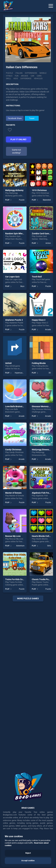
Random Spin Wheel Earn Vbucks (21, 234)
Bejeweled (47, 200)
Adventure (20, 546)
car (32, 76)
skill (9, 78)
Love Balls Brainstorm (16, 406)
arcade (24, 76)
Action (48, 243)
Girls (49, 546)
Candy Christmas (13, 450)
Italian (19, 73)
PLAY (7, 200)
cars (39, 76)
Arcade (48, 330)
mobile (43, 73)
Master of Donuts (13, 493)
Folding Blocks (39, 363)
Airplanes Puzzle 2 (14, 320)
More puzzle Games (28, 598)
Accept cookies (28, 861)
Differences (31, 73)
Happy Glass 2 (39, 320)
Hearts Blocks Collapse (43, 536)
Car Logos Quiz (12, 277)
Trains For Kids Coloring (17, 579)
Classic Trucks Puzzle (42, 579)
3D (50, 373)
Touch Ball (37, 277)
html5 (9, 76)
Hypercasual (20, 373)
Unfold (8, 363)
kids (16, 78)
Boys (22, 286)
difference (26, 78)
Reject (28, 853)
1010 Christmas (39, 190)
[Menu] (51, 6)
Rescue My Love (13, 536)
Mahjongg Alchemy (14, 190)
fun (17, 76)
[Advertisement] (28, 685)
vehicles (38, 78)
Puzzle (9, 73)
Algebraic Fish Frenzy (42, 493)
